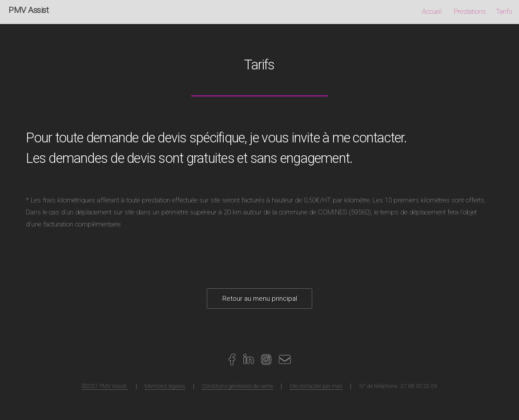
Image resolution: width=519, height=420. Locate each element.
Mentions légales (165, 386)
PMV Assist (28, 10)
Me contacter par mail (316, 386)
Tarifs (504, 12)
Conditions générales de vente (237, 386)
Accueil (432, 12)
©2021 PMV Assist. (105, 386)
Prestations (470, 12)
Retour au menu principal (260, 299)
